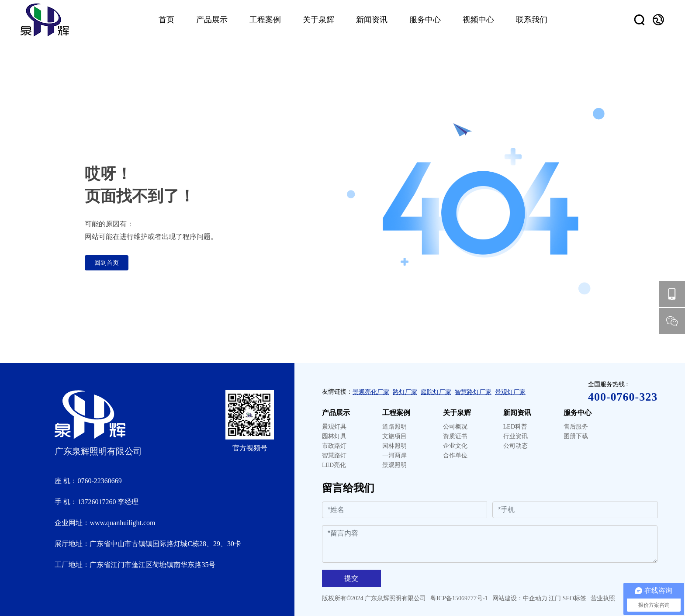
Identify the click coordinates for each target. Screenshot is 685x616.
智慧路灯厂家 (473, 392)
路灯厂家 (405, 392)
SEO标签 (574, 598)
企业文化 (455, 446)
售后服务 (576, 427)
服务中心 (578, 413)
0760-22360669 (99, 481)
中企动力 (535, 598)
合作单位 (455, 455)
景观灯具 (334, 427)
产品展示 (336, 413)
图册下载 (576, 436)
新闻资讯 (517, 413)
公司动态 (515, 446)
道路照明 (394, 427)
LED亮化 (334, 465)
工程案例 (396, 413)
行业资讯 (515, 436)
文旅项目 (394, 436)
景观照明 (394, 465)
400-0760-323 (623, 397)
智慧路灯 (334, 455)
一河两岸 (394, 455)
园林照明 (394, 446)
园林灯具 (334, 436)
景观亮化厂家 (371, 392)
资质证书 (455, 436)
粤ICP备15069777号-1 (459, 598)
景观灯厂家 (510, 392)
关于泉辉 (457, 413)
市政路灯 (334, 446)
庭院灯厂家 (436, 392)
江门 (555, 598)
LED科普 (515, 427)
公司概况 (455, 427)
